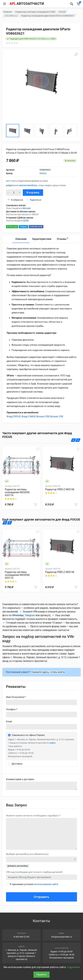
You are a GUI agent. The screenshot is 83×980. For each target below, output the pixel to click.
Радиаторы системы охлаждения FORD (35, 12)
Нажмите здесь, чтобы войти (48, 672)
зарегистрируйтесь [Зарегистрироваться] (28, 186)
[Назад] (73, 440)
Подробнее (73, 967)
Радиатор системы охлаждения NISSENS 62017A (17, 492)
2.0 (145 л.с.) (11, 16)
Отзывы (62, 238)
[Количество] (14, 193)
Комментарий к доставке (20, 779)
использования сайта (46, 884)
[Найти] (72, 4)
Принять (41, 975)
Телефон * (12, 709)
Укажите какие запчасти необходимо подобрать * (33, 816)
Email (9, 722)
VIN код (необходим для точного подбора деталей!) (34, 872)
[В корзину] (35, 505)
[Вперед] (78, 440)
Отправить (41, 897)
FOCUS (62, 12)
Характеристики (42, 239)
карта (52, 743)
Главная (8, 12)
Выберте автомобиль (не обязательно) (27, 854)
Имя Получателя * (16, 697)
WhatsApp (12, 227)
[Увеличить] (76, 54)
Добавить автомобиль (18, 866)
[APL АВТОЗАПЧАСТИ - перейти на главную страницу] (27, 4)
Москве (27, 208)
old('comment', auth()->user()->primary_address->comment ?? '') (41, 786)
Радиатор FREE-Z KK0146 (60, 489)
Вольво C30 (43, 417)
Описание (21, 239)
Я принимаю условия (34, 884)
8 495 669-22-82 (36, 227)
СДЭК (26, 221)
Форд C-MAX (28, 417)
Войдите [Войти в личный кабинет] (10, 186)
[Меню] (5, 4)
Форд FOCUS (14, 417)
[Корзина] (78, 4)
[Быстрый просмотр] (38, 449)
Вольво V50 (57, 417)
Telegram (23, 227)
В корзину (33, 192)
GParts (43, 173)
